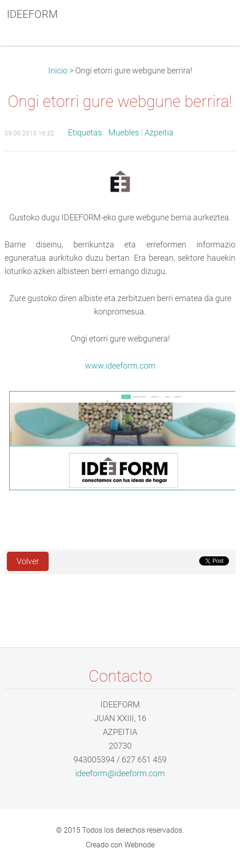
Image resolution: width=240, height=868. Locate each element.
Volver (28, 561)
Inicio (58, 71)
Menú (215, 21)
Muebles (124, 133)
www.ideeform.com (120, 366)
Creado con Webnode (120, 845)
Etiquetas (85, 133)
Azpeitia (159, 133)
